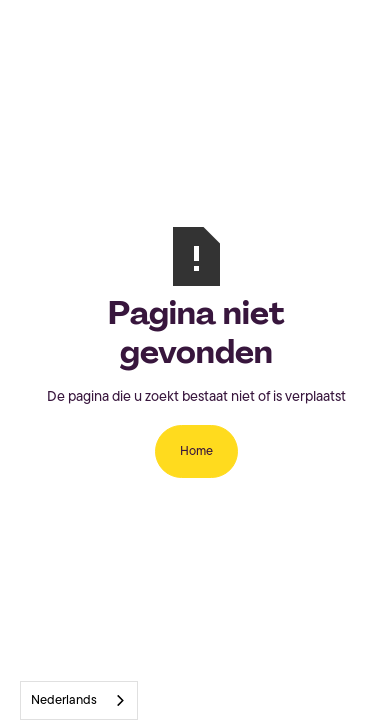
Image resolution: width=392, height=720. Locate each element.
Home (196, 451)
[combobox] (79, 700)
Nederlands (64, 700)
